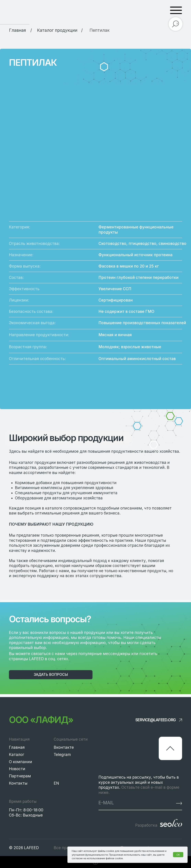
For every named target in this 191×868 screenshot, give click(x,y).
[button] (51, 675)
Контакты (18, 783)
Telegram (62, 754)
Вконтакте (64, 747)
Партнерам (20, 776)
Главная (17, 747)
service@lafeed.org (155, 720)
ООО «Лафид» (41, 720)
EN (56, 783)
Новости (17, 769)
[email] (128, 803)
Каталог (17, 754)
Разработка (146, 825)
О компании (21, 762)
